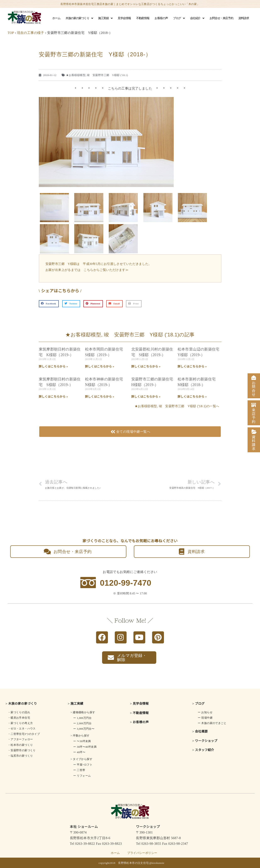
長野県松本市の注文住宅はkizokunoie (141, 863)
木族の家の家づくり (79, 18)
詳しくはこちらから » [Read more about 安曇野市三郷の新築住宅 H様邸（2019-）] (146, 397)
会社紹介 (197, 18)
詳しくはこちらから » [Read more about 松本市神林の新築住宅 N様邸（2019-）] (100, 397)
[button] (49, 304)
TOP (11, 33)
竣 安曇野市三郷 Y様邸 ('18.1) (107, 75)
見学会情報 (124, 18)
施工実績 (105, 18)
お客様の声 (161, 18)
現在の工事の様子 (31, 33)
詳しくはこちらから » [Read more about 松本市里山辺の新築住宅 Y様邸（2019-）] (192, 367)
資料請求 (244, 18)
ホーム (56, 18)
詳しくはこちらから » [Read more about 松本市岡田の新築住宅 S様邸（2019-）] (100, 367)
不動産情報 (143, 18)
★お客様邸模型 (76, 75)
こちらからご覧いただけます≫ (106, 270)
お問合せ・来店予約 (221, 18)
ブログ (179, 18)
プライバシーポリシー (142, 853)
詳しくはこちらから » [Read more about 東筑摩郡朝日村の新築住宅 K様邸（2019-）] (53, 367)
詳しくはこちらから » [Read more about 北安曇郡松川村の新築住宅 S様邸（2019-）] (146, 367)
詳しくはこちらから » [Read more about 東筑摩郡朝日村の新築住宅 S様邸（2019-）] (53, 397)
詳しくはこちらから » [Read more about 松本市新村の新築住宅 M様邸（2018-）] (192, 397)
